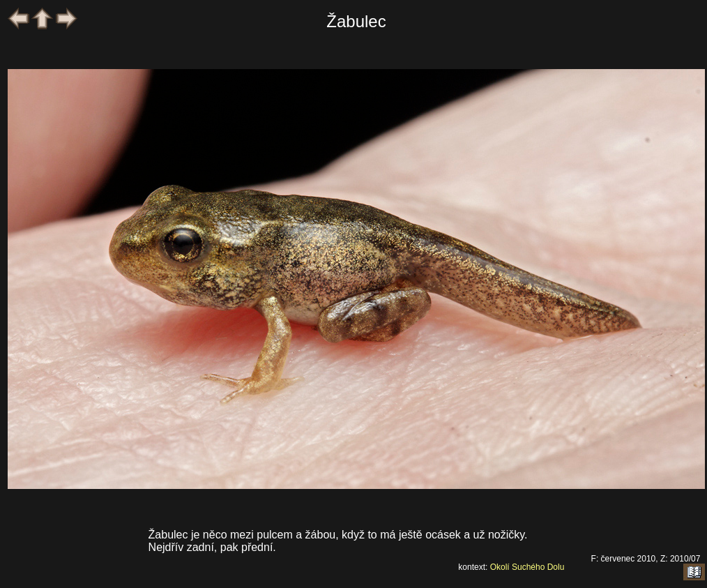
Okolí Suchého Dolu (527, 567)
